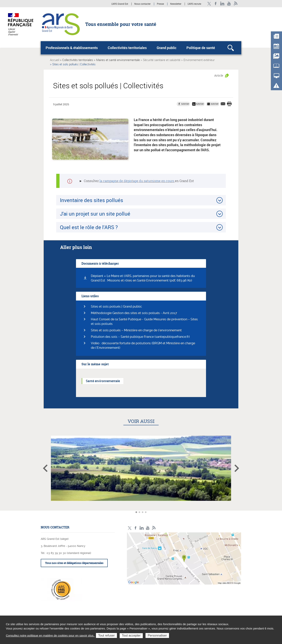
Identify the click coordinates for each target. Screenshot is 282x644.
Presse (160, 4)
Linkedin (222, 4)
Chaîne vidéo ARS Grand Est (229, 4)
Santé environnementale (103, 381)
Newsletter (176, 4)
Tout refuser (106, 635)
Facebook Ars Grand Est (216, 4)
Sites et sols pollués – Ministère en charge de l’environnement (136, 330)
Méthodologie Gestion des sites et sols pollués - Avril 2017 (134, 313)
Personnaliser (157, 635)
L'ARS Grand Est (120, 4)
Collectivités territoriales (127, 48)
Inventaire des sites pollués (92, 200)
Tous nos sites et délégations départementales (74, 563)
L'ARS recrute (194, 4)
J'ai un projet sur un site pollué (95, 214)
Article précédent (45, 468)
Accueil (55, 60)
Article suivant (237, 468)
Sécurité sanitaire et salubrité (162, 60)
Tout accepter (131, 635)
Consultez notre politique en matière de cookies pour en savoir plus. (50, 635)
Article (219, 75)
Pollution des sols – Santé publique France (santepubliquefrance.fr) (140, 337)
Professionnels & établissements (72, 48)
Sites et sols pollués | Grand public (116, 307)
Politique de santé (201, 48)
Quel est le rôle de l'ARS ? (89, 227)
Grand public (167, 48)
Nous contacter (142, 4)
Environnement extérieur (199, 60)
